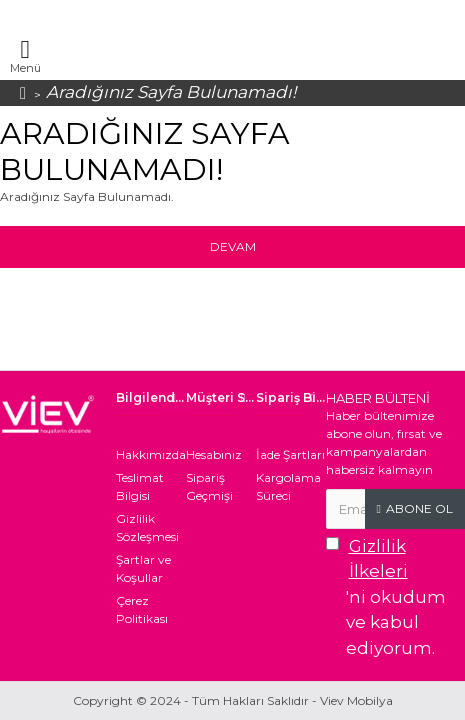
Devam (233, 246)
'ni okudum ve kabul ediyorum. (396, 596)
